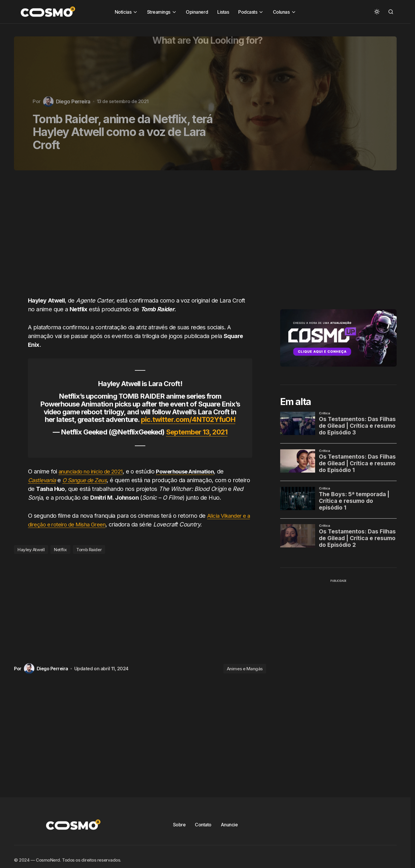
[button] (377, 12)
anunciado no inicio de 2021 (94, 471)
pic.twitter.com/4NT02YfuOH (188, 419)
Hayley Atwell (31, 550)
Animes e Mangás (245, 669)
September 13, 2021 (197, 432)
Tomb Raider (89, 550)
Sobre (179, 825)
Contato (203, 825)
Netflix (60, 550)
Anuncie (229, 825)
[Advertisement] (142, 237)
